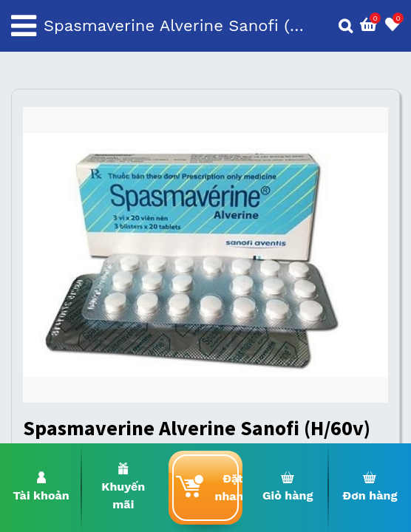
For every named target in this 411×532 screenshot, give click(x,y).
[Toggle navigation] (24, 26)
